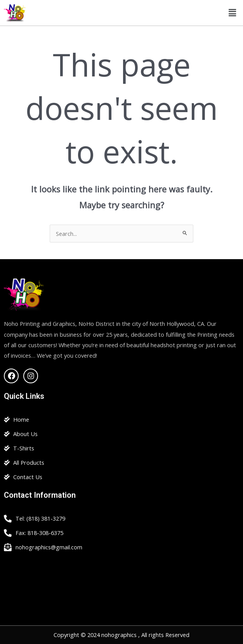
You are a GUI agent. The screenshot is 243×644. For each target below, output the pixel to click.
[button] (233, 13)
